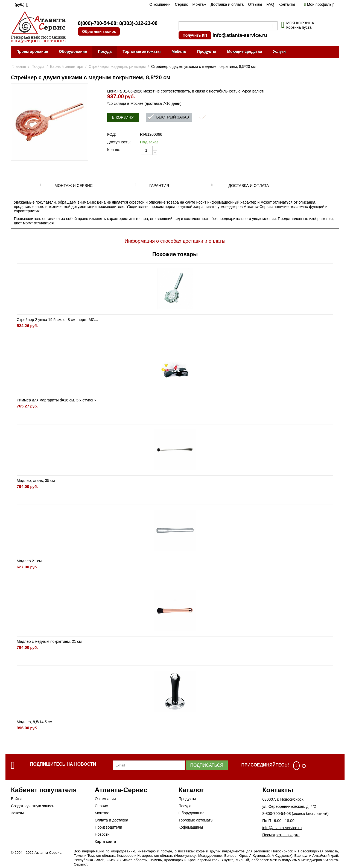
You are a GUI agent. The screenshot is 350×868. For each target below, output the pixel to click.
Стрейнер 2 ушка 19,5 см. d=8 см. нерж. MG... (57, 320)
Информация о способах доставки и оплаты (175, 241)
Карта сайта (105, 841)
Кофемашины (191, 827)
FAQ (270, 4)
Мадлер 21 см (29, 561)
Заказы (17, 813)
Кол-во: (114, 150)
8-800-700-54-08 (276, 814)
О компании (160, 4)
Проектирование (32, 51)
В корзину (123, 117)
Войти (16, 799)
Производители (108, 827)
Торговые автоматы (142, 51)
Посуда (105, 51)
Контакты (287, 4)
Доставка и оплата (227, 4)
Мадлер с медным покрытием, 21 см (49, 641)
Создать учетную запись (33, 806)
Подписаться (207, 765)
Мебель (179, 51)
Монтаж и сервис (74, 186)
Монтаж (199, 4)
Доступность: (119, 142)
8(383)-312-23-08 (138, 23)
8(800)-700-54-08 (97, 23)
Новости (102, 834)
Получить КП (195, 35)
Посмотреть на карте (281, 835)
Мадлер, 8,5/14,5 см (34, 722)
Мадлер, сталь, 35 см (36, 481)
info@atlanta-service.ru (240, 35)
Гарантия (159, 186)
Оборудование (73, 51)
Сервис (182, 4)
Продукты (207, 51)
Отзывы (255, 4)
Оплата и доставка (111, 820)
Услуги (279, 51)
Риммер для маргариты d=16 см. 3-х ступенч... (58, 400)
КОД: (112, 134)
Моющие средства (244, 51)
